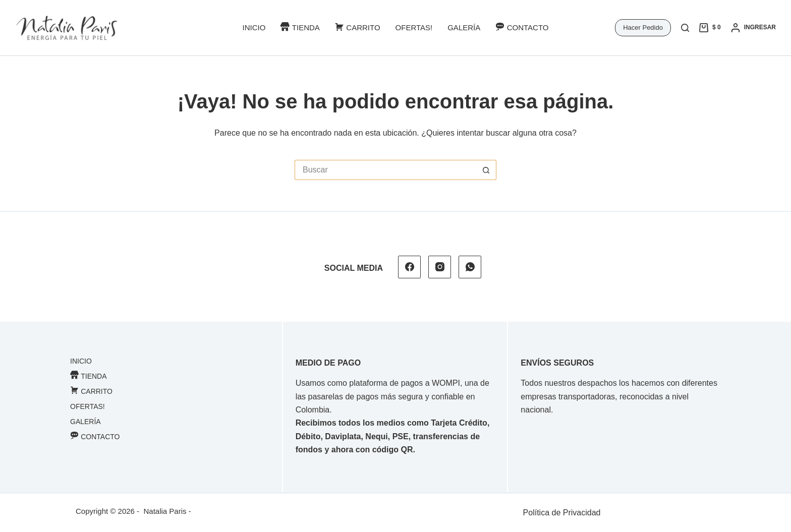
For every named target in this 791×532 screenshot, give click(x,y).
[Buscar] (685, 28)
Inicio (254, 27)
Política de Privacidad (562, 513)
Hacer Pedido (643, 27)
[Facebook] (409, 267)
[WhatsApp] (470, 267)
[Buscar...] (385, 170)
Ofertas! (414, 27)
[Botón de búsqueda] (486, 170)
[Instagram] (440, 267)
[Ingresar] (753, 28)
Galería (464, 27)
